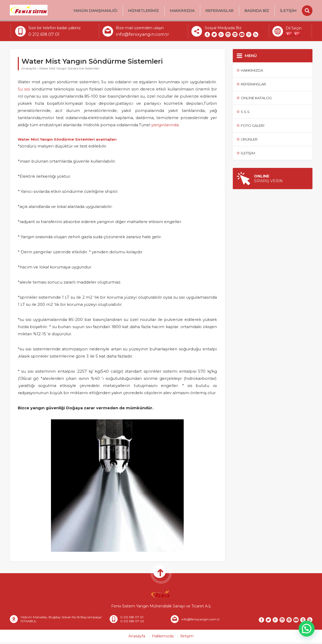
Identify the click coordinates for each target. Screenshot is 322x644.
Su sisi (24, 91)
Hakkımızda (182, 11)
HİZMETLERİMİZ (144, 11)
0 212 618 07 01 (44, 36)
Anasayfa (29, 70)
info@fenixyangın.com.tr (142, 36)
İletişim (288, 11)
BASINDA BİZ (257, 11)
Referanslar (220, 11)
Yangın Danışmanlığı (95, 11)
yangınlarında (165, 126)
